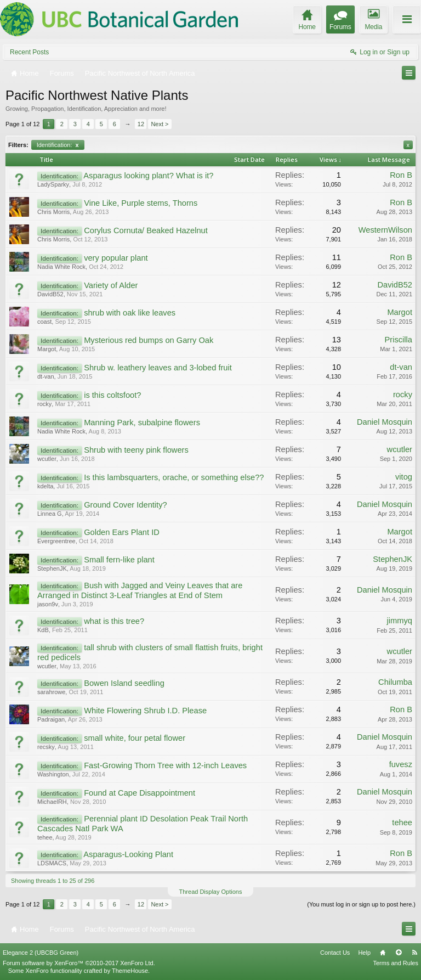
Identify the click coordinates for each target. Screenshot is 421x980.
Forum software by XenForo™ (79, 963)
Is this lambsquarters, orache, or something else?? (174, 477)
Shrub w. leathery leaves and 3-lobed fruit (158, 368)
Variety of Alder (111, 285)
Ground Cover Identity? (126, 505)
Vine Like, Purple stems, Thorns (141, 203)
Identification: (58, 145)
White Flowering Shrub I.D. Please (145, 711)
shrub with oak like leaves (130, 313)
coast (44, 322)
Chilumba (395, 682)
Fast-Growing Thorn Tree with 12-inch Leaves (165, 765)
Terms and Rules (396, 963)
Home (383, 953)
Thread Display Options (211, 892)
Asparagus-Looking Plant (128, 854)
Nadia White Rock (61, 267)
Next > (160, 124)
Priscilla (399, 340)
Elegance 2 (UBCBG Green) (41, 953)
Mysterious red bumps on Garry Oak (149, 340)
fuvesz (401, 764)
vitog (404, 477)
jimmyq (400, 621)
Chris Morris (53, 212)
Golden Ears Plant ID (122, 532)
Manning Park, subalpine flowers (142, 423)
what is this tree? (114, 621)
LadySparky (53, 184)
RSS (414, 953)
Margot (400, 312)
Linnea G (50, 514)
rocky (44, 404)
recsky (46, 747)
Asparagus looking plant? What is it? (148, 176)
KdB (43, 630)
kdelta (45, 486)
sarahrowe (51, 692)
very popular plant (116, 258)
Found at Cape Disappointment (140, 793)
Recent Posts (29, 52)
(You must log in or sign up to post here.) (361, 904)
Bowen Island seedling (124, 683)
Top (399, 953)
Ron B (401, 175)
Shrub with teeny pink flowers (136, 450)
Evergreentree (56, 541)
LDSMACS (52, 863)
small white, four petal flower (135, 738)
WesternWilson (385, 230)
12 (141, 124)
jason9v (48, 604)
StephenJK (52, 568)
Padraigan (51, 719)
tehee (45, 837)
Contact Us (335, 953)
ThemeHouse (130, 971)
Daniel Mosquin (385, 422)
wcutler (47, 459)
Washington (53, 774)
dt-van (46, 376)
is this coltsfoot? (112, 395)
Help (364, 953)
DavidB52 (50, 294)
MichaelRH (52, 802)
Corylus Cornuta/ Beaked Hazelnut (146, 230)
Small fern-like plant (119, 560)
